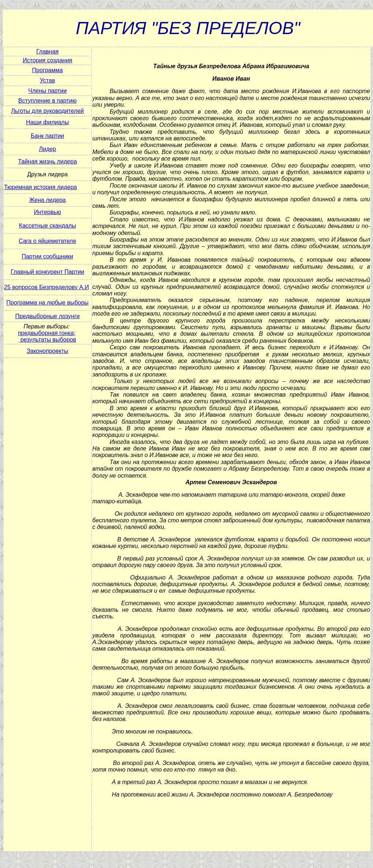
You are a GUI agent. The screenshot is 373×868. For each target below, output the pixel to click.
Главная (47, 52)
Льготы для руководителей (47, 111)
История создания (47, 60)
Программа (48, 70)
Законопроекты (48, 351)
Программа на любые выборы (47, 303)
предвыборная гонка (46, 333)
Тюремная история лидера (40, 187)
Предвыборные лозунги (48, 316)
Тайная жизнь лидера (47, 161)
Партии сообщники (47, 256)
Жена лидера (48, 200)
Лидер (47, 149)
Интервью (47, 212)
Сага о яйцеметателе (47, 241)
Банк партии (47, 136)
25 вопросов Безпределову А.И (47, 287)
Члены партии (47, 91)
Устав (48, 80)
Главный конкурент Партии (47, 272)
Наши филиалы (47, 122)
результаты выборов (48, 340)
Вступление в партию (48, 101)
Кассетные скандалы (48, 226)
